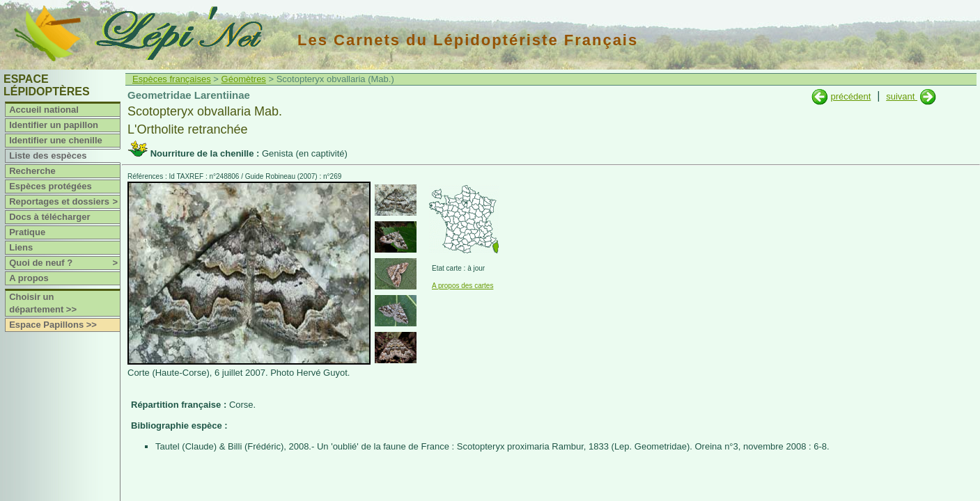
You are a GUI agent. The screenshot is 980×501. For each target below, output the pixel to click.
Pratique (27, 232)
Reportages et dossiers (64, 202)
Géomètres (244, 79)
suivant (902, 96)
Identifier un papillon (54, 125)
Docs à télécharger (49, 217)
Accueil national (44, 110)
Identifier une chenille (56, 140)
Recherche (32, 171)
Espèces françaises (172, 79)
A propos (29, 278)
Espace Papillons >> (53, 325)
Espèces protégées (50, 186)
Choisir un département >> (43, 303)
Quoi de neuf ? (64, 263)
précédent (850, 96)
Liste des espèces (48, 156)
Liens (21, 247)
